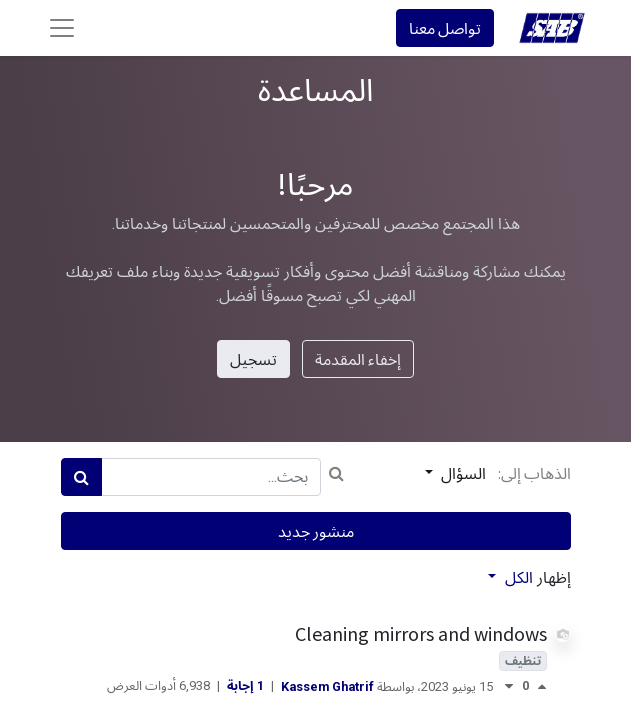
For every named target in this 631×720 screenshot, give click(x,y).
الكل (517, 577)
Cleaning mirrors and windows (421, 633)
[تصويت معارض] (509, 686)
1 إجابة (244, 685)
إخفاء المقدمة (358, 359)
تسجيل (253, 359)
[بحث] (81, 477)
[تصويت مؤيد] (538, 686)
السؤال (462, 473)
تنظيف (523, 661)
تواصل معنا (445, 28)
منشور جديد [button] (316, 531)
